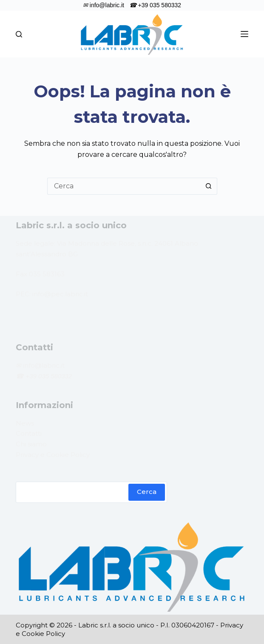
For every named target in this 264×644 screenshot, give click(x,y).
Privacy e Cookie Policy (53, 455)
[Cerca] (19, 34)
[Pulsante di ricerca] (209, 186)
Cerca (147, 492)
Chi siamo (31, 444)
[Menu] (244, 34)
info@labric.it (43, 365)
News (25, 423)
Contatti (29, 433)
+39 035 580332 (49, 376)
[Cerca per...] (124, 186)
